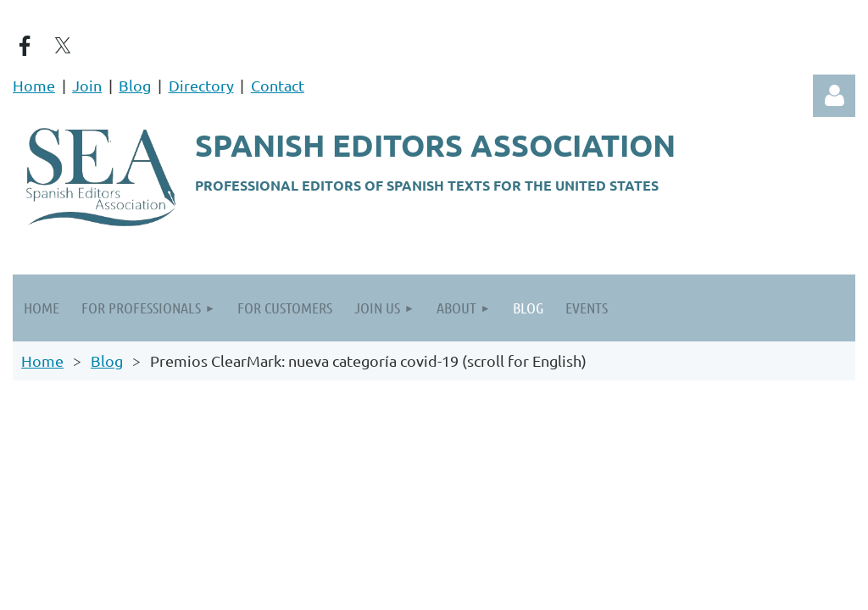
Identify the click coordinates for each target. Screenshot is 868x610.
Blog (135, 85)
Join (87, 85)
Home (34, 85)
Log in (834, 96)
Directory (201, 85)
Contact (278, 85)
